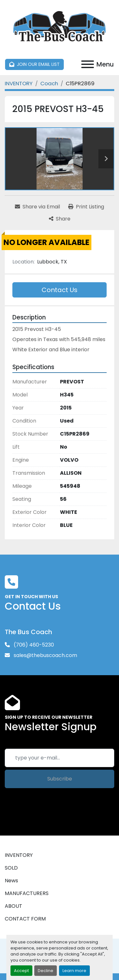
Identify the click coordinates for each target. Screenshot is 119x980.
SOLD (11, 868)
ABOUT (13, 906)
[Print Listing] (86, 207)
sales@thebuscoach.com (45, 655)
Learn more (74, 971)
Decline (46, 971)
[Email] (60, 758)
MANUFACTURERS (27, 893)
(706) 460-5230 (33, 645)
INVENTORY (19, 855)
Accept (21, 971)
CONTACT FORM (25, 919)
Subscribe (60, 779)
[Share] (60, 219)
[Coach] (49, 83)
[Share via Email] (37, 207)
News (11, 881)
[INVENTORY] (19, 83)
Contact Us (60, 290)
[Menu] (88, 64)
